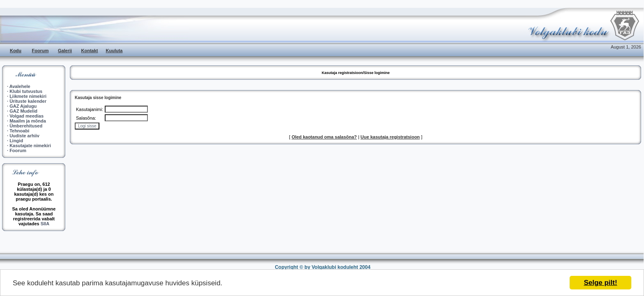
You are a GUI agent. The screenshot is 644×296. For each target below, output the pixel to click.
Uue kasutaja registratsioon (390, 137)
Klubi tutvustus (26, 91)
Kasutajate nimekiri (30, 146)
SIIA (45, 224)
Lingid (16, 141)
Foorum (40, 51)
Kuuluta (114, 51)
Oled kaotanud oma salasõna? (324, 137)
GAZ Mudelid (23, 111)
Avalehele (20, 86)
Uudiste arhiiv (24, 136)
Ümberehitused (26, 126)
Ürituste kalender (28, 101)
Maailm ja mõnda (28, 121)
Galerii (65, 51)
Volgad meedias (26, 116)
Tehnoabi (19, 131)
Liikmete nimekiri (28, 96)
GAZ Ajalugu (23, 106)
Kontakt (90, 51)
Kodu (16, 51)
